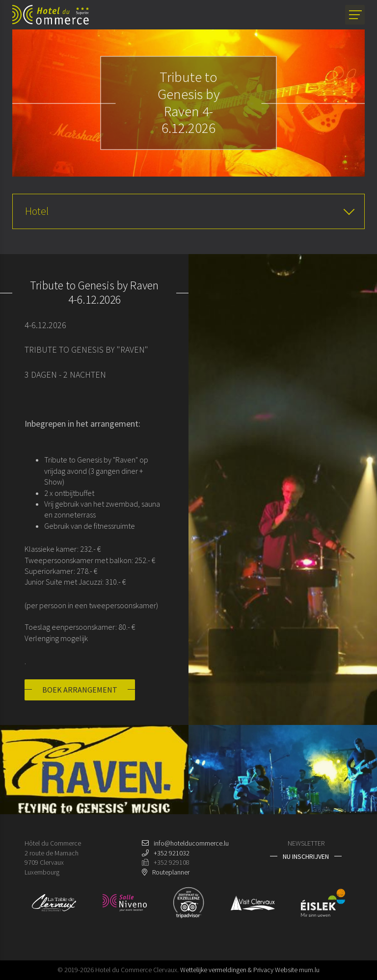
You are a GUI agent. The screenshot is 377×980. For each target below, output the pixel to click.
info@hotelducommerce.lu (191, 843)
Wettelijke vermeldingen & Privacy (227, 970)
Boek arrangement (80, 690)
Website (286, 970)
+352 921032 (172, 853)
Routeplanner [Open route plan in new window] (171, 872)
